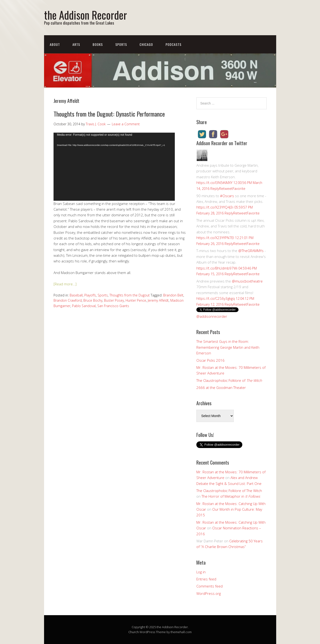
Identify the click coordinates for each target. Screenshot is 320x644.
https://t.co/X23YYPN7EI (215, 238)
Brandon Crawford (68, 300)
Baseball (76, 295)
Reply (215, 188)
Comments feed (210, 586)
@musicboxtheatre (247, 281)
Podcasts (174, 44)
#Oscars (227, 196)
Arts (76, 44)
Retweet (226, 188)
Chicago (146, 44)
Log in (201, 572)
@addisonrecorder (212, 316)
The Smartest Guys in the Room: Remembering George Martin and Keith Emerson (228, 347)
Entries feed (206, 579)
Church (134, 632)
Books (98, 44)
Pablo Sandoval (84, 306)
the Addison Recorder (86, 15)
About (55, 44)
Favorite (239, 188)
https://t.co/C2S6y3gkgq (216, 298)
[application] (114, 167)
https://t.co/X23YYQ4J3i (215, 207)
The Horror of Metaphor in (231, 496)
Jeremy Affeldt (158, 300)
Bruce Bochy (93, 300)
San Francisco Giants (113, 306)
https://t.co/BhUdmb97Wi (217, 268)
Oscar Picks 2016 (210, 360)
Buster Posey (114, 300)
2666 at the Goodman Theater (221, 387)
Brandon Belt (173, 295)
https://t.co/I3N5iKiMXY (214, 183)
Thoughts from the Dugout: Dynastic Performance (109, 114)
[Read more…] (65, 284)
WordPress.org (209, 593)
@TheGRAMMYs (251, 251)
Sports (121, 44)
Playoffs (90, 295)
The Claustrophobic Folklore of (229, 380)
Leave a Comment (126, 124)
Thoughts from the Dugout (130, 295)
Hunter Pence (136, 300)
